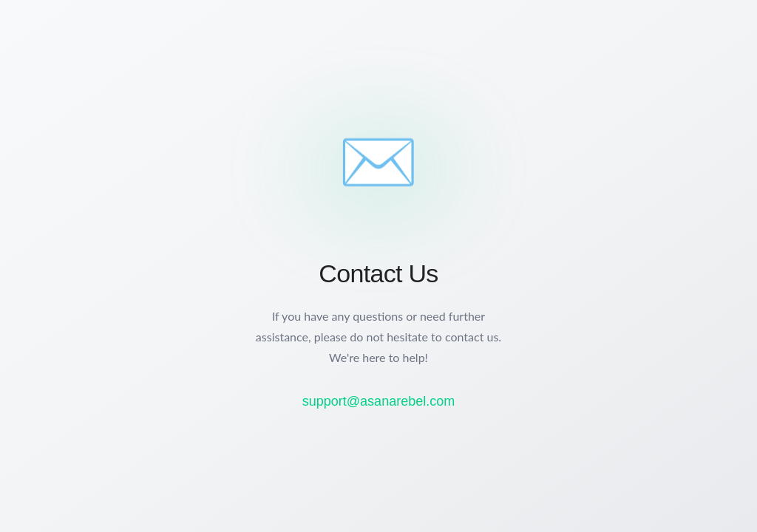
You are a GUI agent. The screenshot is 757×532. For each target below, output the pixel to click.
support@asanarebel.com (378, 401)
